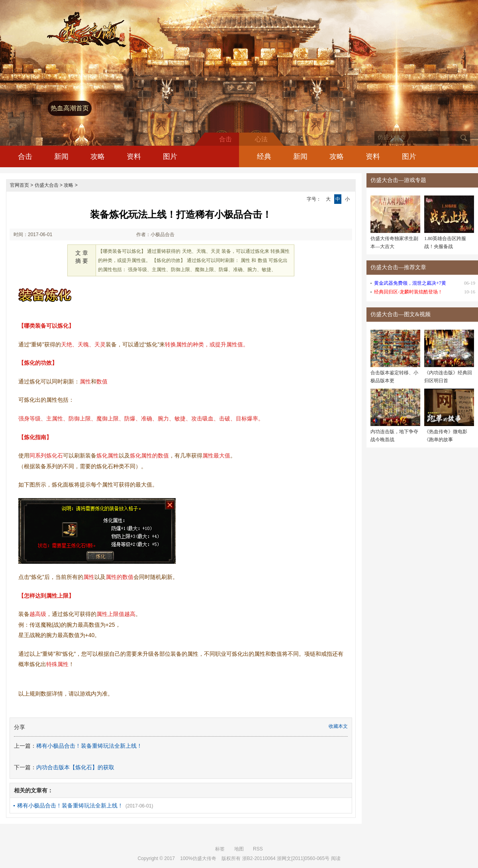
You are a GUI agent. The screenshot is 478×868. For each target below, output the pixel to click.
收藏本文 (338, 726)
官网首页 (20, 185)
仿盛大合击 (47, 185)
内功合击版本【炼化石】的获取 (75, 767)
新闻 (61, 156)
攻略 (98, 156)
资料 (134, 156)
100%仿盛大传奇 (198, 858)
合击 (25, 156)
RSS (258, 849)
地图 (239, 849)
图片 (170, 156)
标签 (220, 849)
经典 (264, 156)
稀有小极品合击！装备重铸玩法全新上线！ (89, 746)
